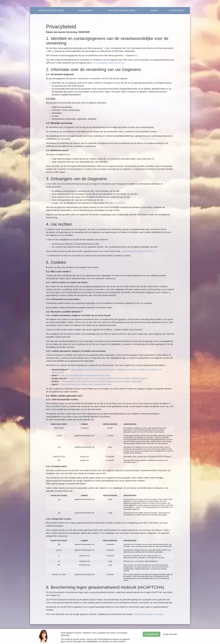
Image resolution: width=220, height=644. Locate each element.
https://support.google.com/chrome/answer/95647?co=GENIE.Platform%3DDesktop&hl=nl (109, 378)
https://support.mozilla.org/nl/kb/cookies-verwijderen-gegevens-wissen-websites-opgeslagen (102, 381)
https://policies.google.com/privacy (148, 614)
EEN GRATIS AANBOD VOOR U (122, 11)
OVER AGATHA (86, 11)
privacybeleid (119, 203)
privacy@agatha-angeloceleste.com (109, 63)
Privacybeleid (103, 639)
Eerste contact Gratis (51, 11)
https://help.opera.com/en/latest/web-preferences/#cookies (86, 384)
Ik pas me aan (170, 634)
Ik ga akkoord (152, 634)
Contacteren (176, 11)
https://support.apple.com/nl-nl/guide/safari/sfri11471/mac (86, 376)
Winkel (154, 11)
